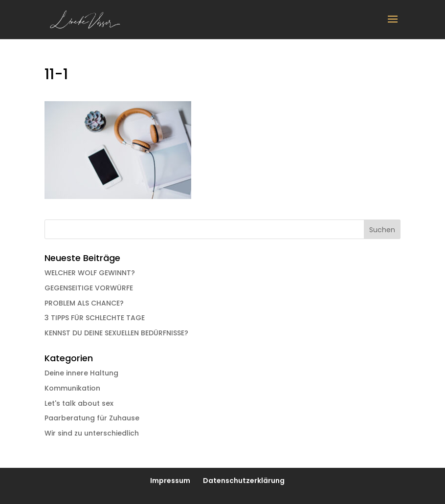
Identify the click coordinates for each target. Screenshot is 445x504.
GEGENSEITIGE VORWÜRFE (89, 288)
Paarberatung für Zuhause (92, 418)
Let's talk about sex (79, 403)
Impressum (170, 481)
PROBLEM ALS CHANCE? (84, 303)
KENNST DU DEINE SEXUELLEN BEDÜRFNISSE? (116, 333)
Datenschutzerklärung (244, 481)
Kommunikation (72, 388)
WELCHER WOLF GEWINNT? (90, 273)
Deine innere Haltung (81, 373)
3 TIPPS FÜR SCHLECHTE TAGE (95, 318)
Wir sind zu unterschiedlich (92, 433)
